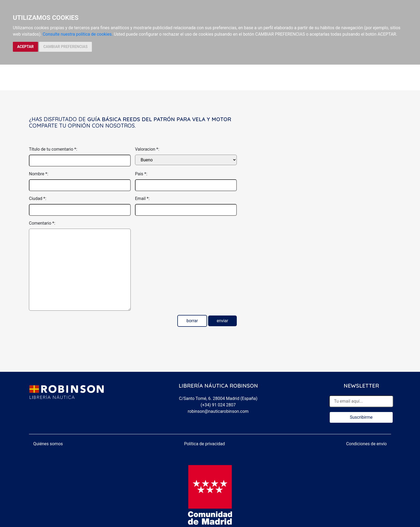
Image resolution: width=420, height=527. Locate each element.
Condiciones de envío (366, 444)
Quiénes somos (48, 444)
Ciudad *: (38, 198)
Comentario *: (42, 223)
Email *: (142, 198)
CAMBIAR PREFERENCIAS (65, 47)
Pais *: (141, 174)
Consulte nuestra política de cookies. (78, 34)
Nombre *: (39, 174)
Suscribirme (361, 417)
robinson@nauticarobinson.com (218, 411)
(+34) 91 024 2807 (218, 405)
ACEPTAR (25, 47)
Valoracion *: (147, 149)
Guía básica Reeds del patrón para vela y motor (159, 119)
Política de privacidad (204, 444)
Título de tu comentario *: (53, 149)
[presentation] (176, 231)
